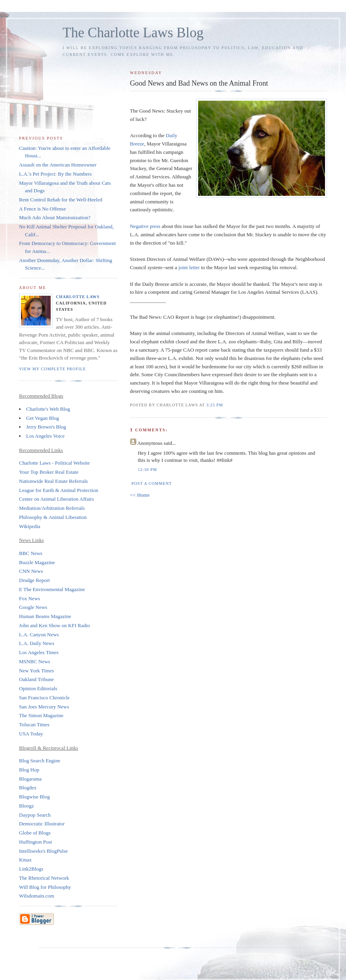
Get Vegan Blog (43, 418)
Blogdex (28, 788)
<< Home (140, 495)
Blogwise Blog (34, 797)
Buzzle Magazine (37, 562)
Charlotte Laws (78, 297)
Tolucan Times (34, 724)
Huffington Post (35, 842)
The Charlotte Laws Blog (133, 33)
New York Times (36, 671)
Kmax (25, 860)
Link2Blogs (31, 869)
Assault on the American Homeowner (58, 165)
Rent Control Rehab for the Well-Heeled (61, 200)
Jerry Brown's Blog (46, 427)
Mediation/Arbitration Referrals (52, 508)
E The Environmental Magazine (52, 589)
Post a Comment (152, 483)
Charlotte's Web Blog (48, 409)
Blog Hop (29, 770)
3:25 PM (214, 405)
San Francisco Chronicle (44, 698)
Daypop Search (35, 815)
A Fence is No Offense (42, 209)
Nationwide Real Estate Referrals (54, 481)
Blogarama (30, 779)
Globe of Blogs (35, 833)
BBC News (31, 553)
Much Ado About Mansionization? (55, 217)
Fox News (30, 598)
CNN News (31, 571)
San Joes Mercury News (44, 707)
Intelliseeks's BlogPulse (43, 851)
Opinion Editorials (38, 688)
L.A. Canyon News (39, 635)
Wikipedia (30, 526)
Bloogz (27, 806)
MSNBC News (34, 661)
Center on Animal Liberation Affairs (56, 499)
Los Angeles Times (39, 652)
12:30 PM (147, 470)
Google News (33, 607)
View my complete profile (53, 369)
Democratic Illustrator (42, 824)
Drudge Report (34, 580)
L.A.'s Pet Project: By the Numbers (55, 174)
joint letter (190, 267)
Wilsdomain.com (37, 896)
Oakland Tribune (36, 679)
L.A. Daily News (37, 643)
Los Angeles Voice (45, 436)
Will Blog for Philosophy (45, 887)
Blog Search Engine (40, 761)
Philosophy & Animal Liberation (53, 517)
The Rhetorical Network (44, 878)
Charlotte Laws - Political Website (54, 463)
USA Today (31, 734)
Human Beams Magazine (45, 616)
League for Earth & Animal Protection (59, 490)
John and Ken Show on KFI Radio (54, 625)
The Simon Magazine (41, 715)
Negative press (146, 226)
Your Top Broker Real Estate (49, 472)
